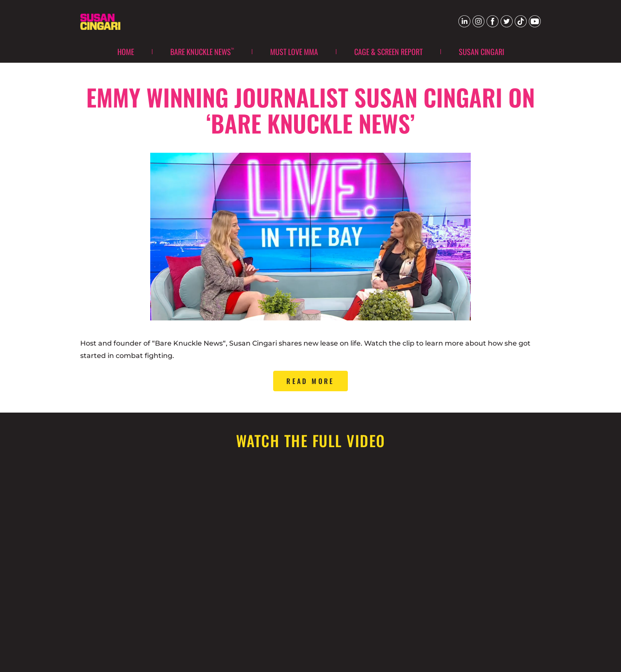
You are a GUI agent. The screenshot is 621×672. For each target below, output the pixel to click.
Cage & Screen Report (388, 52)
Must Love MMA (294, 52)
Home (126, 52)
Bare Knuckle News (202, 51)
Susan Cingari (481, 52)
